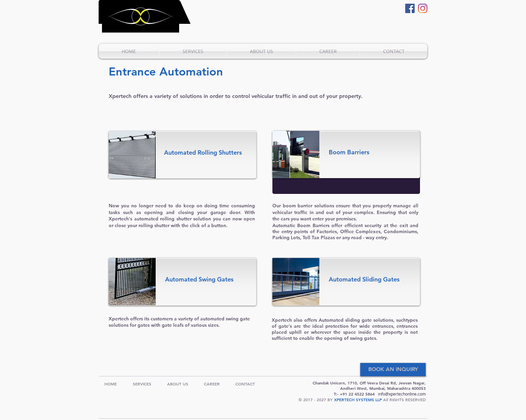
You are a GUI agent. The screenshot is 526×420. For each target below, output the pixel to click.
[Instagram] (423, 8)
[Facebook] (410, 8)
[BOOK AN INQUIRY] (393, 370)
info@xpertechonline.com (402, 394)
